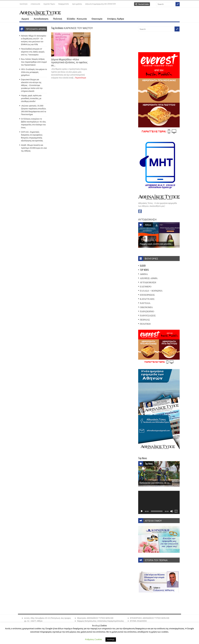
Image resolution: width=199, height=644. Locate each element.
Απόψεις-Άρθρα (116, 19)
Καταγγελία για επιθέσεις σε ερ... (155, 483)
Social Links (144, 4)
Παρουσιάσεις (148, 315)
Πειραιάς (145, 320)
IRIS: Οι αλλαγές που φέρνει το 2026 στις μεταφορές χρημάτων (34, 72)
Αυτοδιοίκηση (41, 19)
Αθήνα (148, 225)
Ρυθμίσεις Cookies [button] (94, 639)
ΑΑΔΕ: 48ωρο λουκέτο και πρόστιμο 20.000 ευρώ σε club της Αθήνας (34, 148)
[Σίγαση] (172, 511)
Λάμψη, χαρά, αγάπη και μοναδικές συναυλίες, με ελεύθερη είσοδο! (31, 98)
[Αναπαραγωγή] (142, 511)
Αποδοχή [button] (111, 639)
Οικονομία (97, 19)
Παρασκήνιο (147, 311)
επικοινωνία (36, 4)
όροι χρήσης (77, 4)
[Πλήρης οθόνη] (176, 511)
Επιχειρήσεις (147, 295)
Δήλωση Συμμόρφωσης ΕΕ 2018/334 (100, 4)
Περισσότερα (80, 78)
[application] (159, 502)
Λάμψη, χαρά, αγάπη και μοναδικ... (156, 244)
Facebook (140, 211)
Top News (144, 270)
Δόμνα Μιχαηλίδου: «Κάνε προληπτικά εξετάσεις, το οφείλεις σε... (69, 62)
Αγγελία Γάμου (49, 4)
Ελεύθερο (146, 286)
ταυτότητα (24, 4)
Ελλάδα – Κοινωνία (77, 19)
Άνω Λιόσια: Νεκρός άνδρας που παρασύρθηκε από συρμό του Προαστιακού (34, 62)
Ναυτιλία (145, 303)
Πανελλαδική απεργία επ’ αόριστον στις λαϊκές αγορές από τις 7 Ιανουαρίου (33, 52)
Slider (143, 266)
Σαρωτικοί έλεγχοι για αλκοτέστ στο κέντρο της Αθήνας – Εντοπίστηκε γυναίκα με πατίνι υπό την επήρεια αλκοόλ (32, 85)
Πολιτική (58, 19)
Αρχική (25, 19)
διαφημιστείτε (64, 4)
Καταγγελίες (147, 299)
